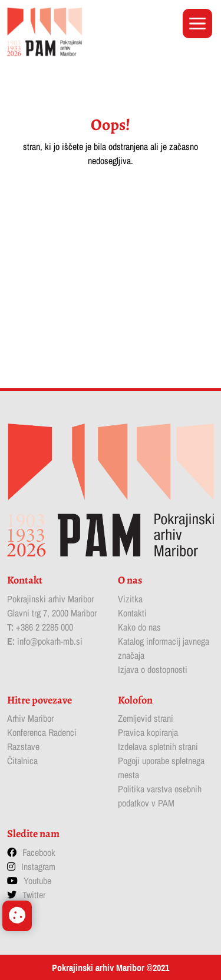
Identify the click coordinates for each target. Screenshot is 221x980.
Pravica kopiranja (148, 732)
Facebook (39, 852)
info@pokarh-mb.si (50, 641)
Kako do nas (139, 627)
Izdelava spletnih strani (158, 746)
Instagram (38, 866)
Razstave (23, 746)
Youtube (37, 881)
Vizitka (130, 599)
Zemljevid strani (146, 718)
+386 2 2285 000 (44, 627)
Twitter (34, 895)
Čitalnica (22, 761)
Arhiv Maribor (30, 718)
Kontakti (132, 613)
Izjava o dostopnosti (153, 669)
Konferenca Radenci (42, 732)
